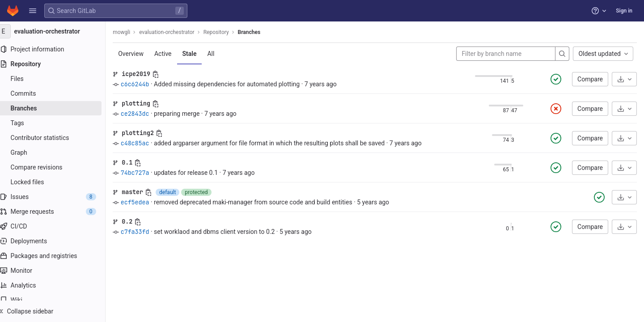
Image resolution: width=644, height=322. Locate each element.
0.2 (136, 221)
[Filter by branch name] (506, 54)
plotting (145, 103)
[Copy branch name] (165, 74)
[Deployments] (57, 241)
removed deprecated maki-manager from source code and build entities (262, 202)
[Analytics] (57, 285)
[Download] (624, 79)
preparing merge (186, 114)
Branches (258, 32)
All (220, 54)
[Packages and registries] (57, 256)
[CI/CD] (57, 226)
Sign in (624, 11)
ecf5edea (144, 202)
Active (172, 54)
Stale (198, 54)
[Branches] (57, 108)
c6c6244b (144, 84)
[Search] (562, 54)
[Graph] (57, 153)
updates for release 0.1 (195, 173)
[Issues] (57, 197)
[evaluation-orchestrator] (57, 31)
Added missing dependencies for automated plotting (236, 84)
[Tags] (57, 123)
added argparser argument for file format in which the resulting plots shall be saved (278, 143)
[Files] (57, 79)
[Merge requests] (57, 212)
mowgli (130, 32)
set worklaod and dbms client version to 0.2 (223, 232)
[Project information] (57, 49)
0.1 (136, 162)
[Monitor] (57, 271)
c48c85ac (144, 143)
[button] (33, 11)
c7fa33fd (144, 232)
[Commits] (57, 93)
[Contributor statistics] (57, 138)
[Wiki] (57, 300)
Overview (140, 54)
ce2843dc (144, 114)
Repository (225, 32)
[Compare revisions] (57, 167)
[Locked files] (57, 182)
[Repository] (57, 64)
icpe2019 (145, 74)
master (141, 192)
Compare (590, 79)
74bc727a (144, 173)
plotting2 (147, 133)
